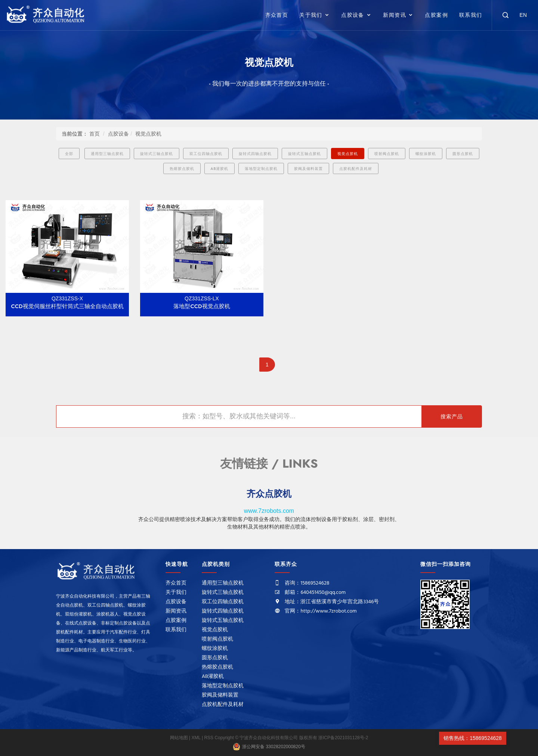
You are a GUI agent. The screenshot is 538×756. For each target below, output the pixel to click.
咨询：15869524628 (307, 583)
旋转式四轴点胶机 (255, 154)
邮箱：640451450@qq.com (315, 593)
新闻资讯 (395, 15)
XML (196, 738)
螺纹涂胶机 (426, 154)
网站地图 (180, 738)
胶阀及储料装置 (308, 169)
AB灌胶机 (220, 169)
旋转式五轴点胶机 (304, 154)
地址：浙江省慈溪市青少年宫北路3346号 (332, 602)
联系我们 (471, 15)
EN (523, 15)
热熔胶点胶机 (182, 169)
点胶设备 (353, 15)
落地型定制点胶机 (261, 169)
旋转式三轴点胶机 (157, 154)
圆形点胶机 (463, 154)
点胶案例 (436, 15)
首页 (95, 134)
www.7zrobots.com (269, 511)
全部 (69, 154)
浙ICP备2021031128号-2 (343, 738)
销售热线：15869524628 (473, 738)
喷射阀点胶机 (387, 154)
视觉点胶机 (148, 134)
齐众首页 (277, 15)
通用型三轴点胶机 (107, 154)
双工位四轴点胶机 (206, 154)
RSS (209, 738)
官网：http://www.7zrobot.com (321, 611)
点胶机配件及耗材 (356, 169)
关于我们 (311, 15)
